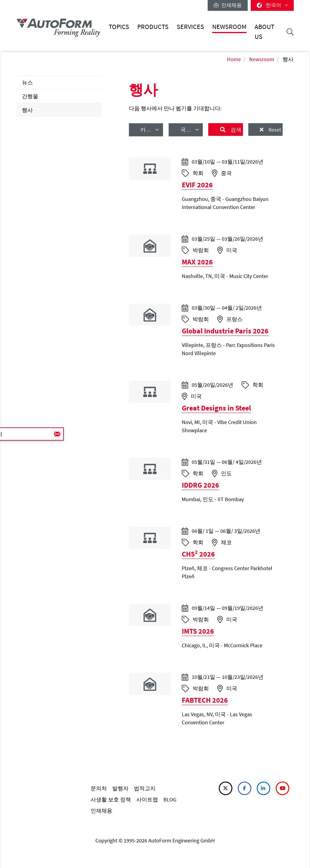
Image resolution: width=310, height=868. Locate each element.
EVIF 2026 (197, 185)
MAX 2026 (197, 262)
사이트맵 (147, 799)
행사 (27, 110)
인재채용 (228, 5)
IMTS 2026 (198, 631)
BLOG (170, 799)
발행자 (120, 788)
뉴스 (27, 82)
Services (190, 27)
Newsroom (229, 27)
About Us (265, 31)
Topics (119, 27)
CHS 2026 (198, 554)
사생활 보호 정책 (111, 799)
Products (153, 27)
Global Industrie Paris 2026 (225, 331)
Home (234, 59)
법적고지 (145, 788)
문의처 (99, 788)
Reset (274, 130)
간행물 (30, 96)
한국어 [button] (272, 5)
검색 (235, 130)
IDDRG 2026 (200, 485)
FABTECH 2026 (205, 700)
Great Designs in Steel (216, 408)
